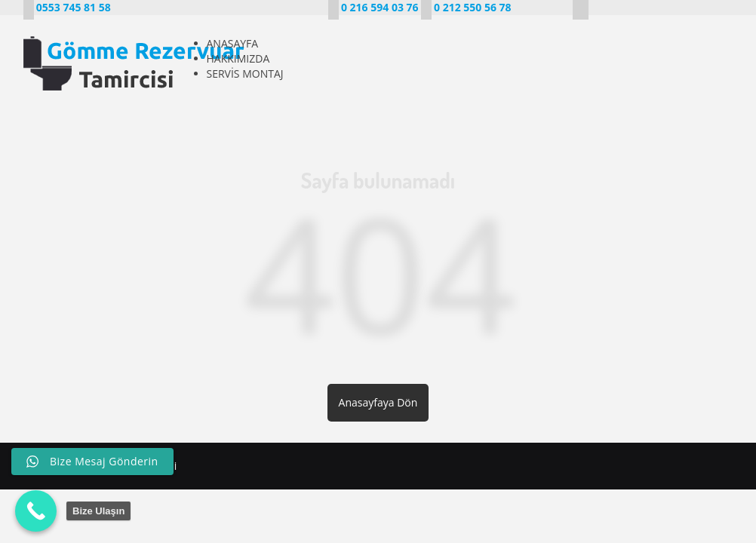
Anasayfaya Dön (378, 402)
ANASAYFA (233, 43)
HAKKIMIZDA (238, 58)
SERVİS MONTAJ (245, 74)
